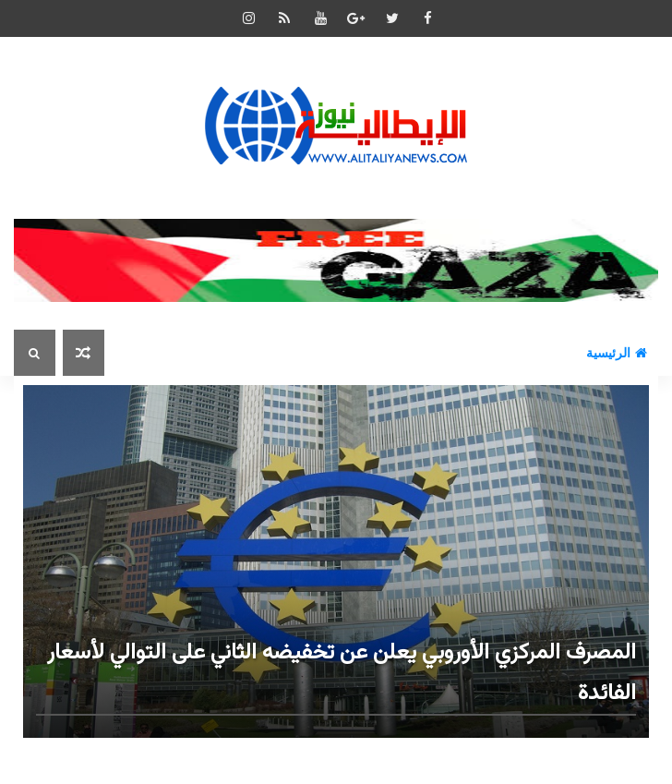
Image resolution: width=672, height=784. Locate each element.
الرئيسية (617, 353)
